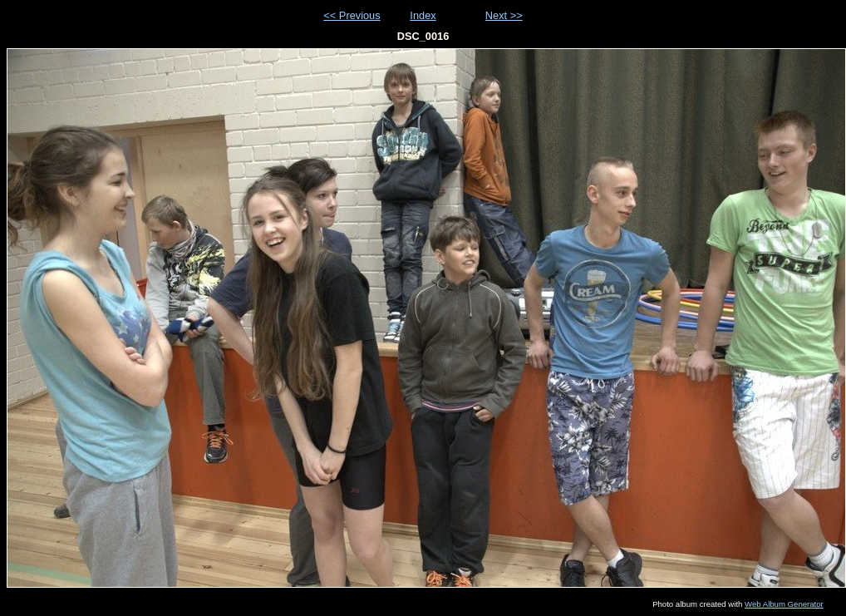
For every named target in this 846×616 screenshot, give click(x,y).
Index (423, 15)
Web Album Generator (784, 604)
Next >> (504, 15)
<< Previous (352, 15)
